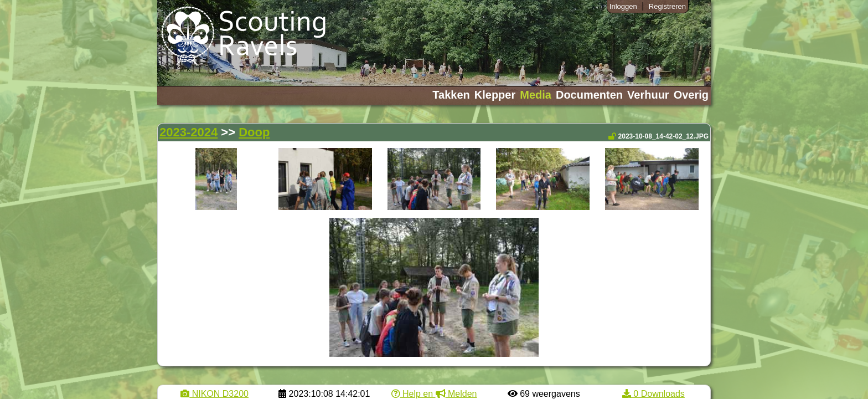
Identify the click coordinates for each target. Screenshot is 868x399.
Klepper (495, 95)
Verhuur (648, 95)
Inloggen (623, 6)
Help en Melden (434, 394)
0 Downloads (653, 394)
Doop (254, 132)
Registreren (667, 6)
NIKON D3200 (215, 394)
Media (536, 95)
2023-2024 (188, 132)
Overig (691, 95)
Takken (451, 95)
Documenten (589, 95)
